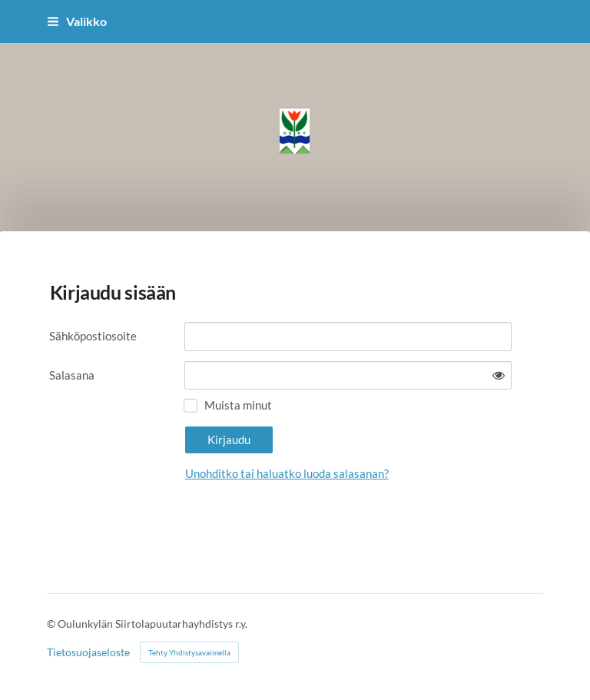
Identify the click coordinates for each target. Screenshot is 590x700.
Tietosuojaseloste (88, 652)
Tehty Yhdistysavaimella (189, 652)
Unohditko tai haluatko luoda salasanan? (287, 473)
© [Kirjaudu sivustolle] (52, 624)
